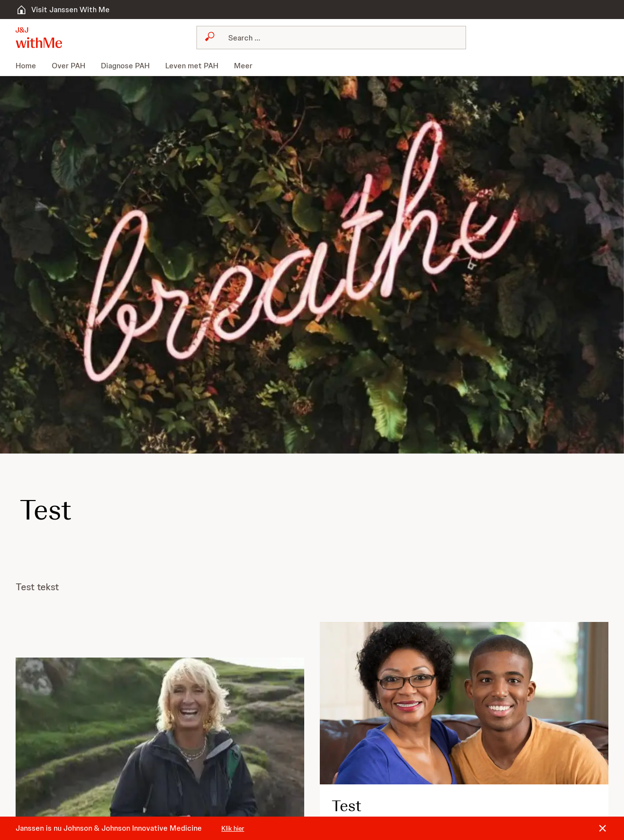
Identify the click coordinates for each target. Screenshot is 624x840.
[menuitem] (30, 66)
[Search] (337, 38)
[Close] (603, 828)
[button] (39, 38)
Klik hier (233, 828)
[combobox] (331, 38)
